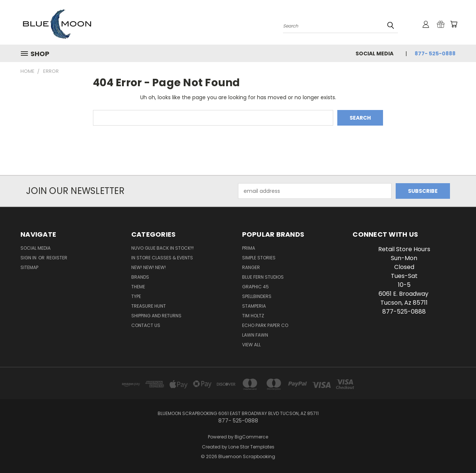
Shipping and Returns (156, 316)
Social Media (374, 54)
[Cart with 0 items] (454, 24)
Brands (140, 277)
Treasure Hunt (149, 306)
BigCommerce (251, 437)
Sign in (29, 258)
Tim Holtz (253, 316)
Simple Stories (259, 258)
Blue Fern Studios (263, 277)
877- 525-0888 (435, 54)
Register (57, 258)
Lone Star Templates (251, 447)
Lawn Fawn (255, 335)
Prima (249, 248)
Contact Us (146, 325)
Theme (138, 287)
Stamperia (254, 306)
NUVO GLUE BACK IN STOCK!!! (163, 248)
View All (251, 345)
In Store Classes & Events (162, 258)
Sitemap (29, 267)
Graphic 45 (255, 287)
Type (136, 296)
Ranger (251, 267)
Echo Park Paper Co (265, 325)
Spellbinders (257, 296)
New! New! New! (149, 267)
